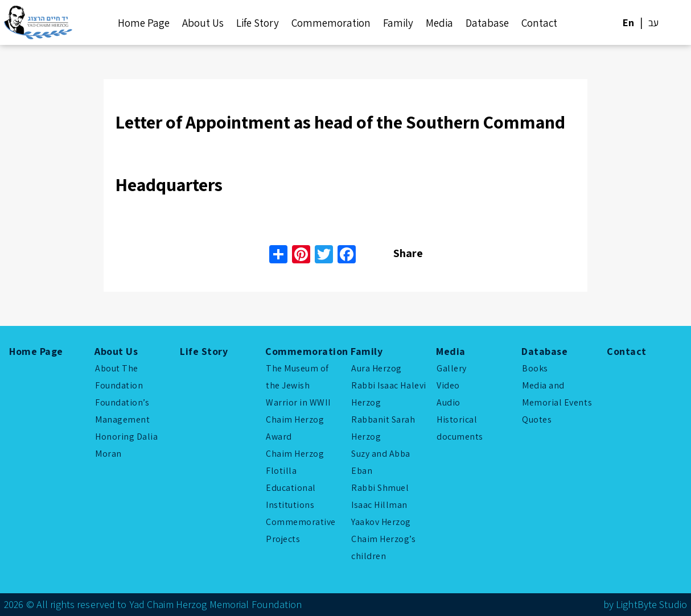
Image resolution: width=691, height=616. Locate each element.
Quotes (537, 419)
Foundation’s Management (122, 411)
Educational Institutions (291, 496)
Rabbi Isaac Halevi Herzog (389, 394)
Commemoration (331, 23)
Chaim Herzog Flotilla (295, 462)
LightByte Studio (651, 604)
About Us (203, 23)
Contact (539, 23)
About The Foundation (119, 377)
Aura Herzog (377, 368)
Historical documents (460, 428)
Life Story (258, 23)
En (628, 22)
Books (535, 368)
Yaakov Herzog (381, 522)
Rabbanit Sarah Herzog (383, 428)
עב (653, 22)
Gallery (452, 368)
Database (487, 23)
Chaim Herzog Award (295, 428)
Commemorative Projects (301, 530)
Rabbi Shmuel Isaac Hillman (380, 496)
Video (448, 385)
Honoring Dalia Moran (127, 445)
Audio (449, 402)
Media (439, 23)
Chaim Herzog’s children (384, 547)
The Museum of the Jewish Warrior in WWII (298, 385)
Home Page (144, 23)
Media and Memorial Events (557, 394)
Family (398, 23)
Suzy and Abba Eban (381, 462)
